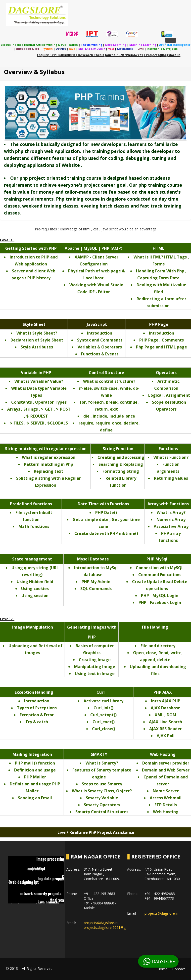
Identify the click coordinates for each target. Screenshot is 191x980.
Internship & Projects (162, 49)
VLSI (111, 49)
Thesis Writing (92, 45)
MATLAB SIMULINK (92, 49)
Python (48, 49)
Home (162, 969)
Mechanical (126, 49)
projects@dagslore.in (101, 923)
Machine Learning (143, 45)
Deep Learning (116, 45)
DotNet (61, 49)
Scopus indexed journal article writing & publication (39, 45)
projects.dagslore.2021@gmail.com (112, 927)
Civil (141, 49)
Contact (179, 969)
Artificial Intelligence (175, 45)
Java (72, 49)
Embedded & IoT (28, 49)
